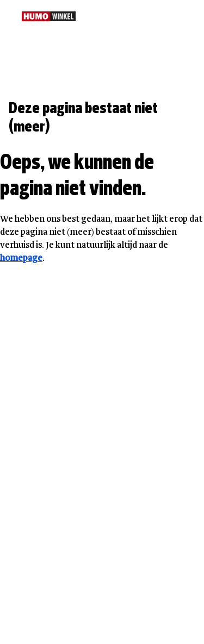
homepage (21, 259)
